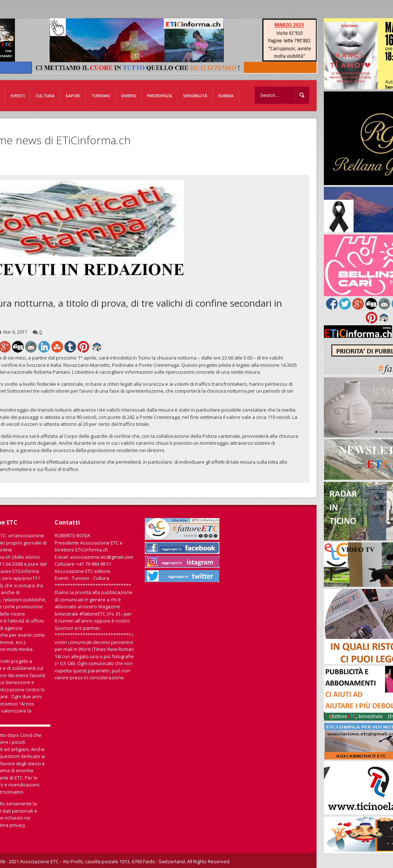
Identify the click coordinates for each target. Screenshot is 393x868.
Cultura (45, 96)
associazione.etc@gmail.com (102, 557)
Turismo (101, 96)
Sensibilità (195, 96)
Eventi (18, 96)
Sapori (73, 96)
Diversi (129, 96)
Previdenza (160, 96)
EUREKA (226, 96)
